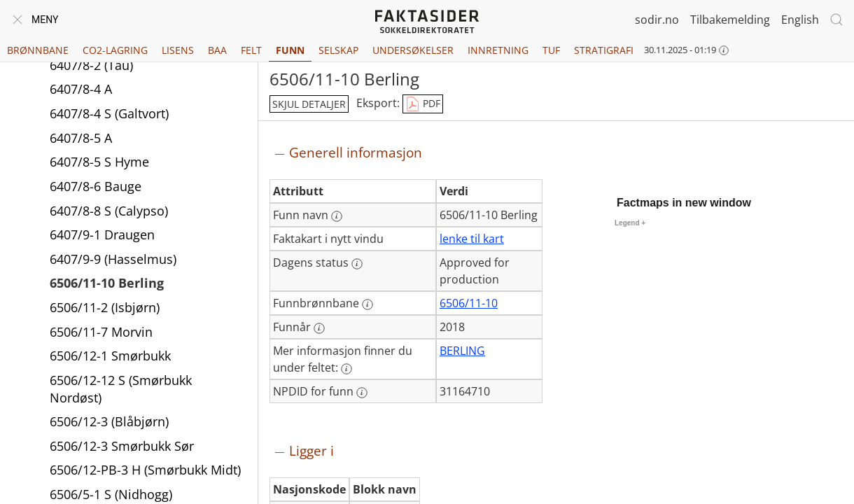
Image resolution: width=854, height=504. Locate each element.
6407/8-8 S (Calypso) (109, 211)
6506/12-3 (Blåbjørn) (109, 421)
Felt (251, 50)
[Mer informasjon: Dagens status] (357, 264)
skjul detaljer (309, 104)
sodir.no (657, 20)
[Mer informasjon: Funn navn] (337, 216)
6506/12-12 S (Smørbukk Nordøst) (121, 389)
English (800, 20)
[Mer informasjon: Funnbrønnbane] (367, 304)
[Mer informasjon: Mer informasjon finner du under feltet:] (346, 369)
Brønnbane (38, 50)
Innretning (498, 50)
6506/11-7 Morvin (101, 332)
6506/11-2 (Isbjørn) (105, 307)
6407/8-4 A (81, 89)
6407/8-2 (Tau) (91, 65)
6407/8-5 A (81, 138)
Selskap (338, 50)
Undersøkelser (413, 50)
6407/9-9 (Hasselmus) (113, 259)
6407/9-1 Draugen (102, 234)
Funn (290, 50)
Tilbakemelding (730, 20)
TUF (551, 50)
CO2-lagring (115, 50)
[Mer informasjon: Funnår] (319, 328)
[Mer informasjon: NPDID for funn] (362, 393)
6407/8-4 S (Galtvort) (109, 113)
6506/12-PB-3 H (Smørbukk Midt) (145, 470)
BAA (217, 50)
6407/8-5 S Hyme (99, 162)
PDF (423, 104)
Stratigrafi (604, 50)
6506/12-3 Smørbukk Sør (122, 446)
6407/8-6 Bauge (96, 186)
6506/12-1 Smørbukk (110, 356)
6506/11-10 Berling (107, 283)
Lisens (178, 50)
